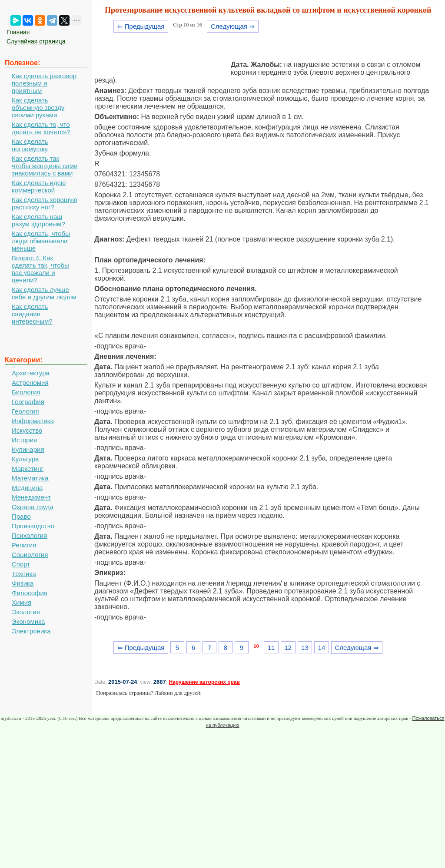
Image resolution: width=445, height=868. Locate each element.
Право (21, 516)
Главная (18, 32)
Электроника (31, 631)
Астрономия (30, 383)
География (28, 402)
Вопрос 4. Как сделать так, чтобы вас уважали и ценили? (40, 269)
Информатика (33, 421)
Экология (26, 612)
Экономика (28, 621)
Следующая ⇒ (233, 26)
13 (305, 648)
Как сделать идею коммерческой (39, 186)
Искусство (27, 430)
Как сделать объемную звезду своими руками (38, 108)
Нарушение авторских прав (204, 682)
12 (288, 648)
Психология (29, 535)
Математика (30, 478)
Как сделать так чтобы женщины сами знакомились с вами (45, 166)
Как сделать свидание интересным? (32, 314)
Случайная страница (36, 41)
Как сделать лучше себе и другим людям (44, 293)
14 (322, 648)
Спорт (21, 564)
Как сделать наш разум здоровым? (38, 220)
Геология (25, 411)
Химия (22, 602)
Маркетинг (28, 469)
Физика (23, 583)
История (24, 440)
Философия (30, 593)
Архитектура (31, 373)
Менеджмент (31, 497)
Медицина (27, 488)
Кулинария (28, 449)
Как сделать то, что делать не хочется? (41, 128)
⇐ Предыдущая (141, 26)
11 (271, 648)
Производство (33, 526)
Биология (26, 392)
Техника (24, 574)
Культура (25, 459)
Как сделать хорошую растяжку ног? (45, 203)
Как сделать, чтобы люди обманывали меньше (41, 241)
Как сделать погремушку (30, 145)
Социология (30, 555)
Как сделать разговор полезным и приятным (44, 83)
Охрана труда (33, 507)
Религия (24, 545)
